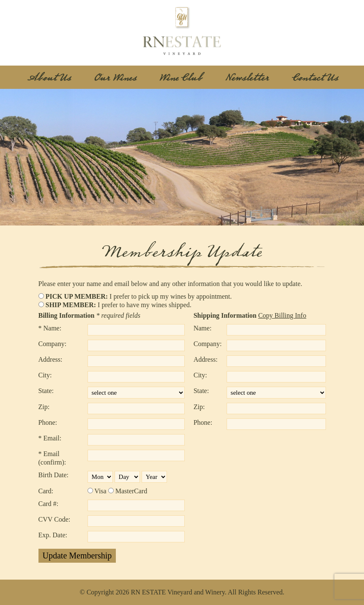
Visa (100, 491)
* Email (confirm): (52, 458)
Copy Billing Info (282, 315)
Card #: (49, 504)
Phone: (48, 422)
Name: (203, 328)
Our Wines (115, 78)
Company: (53, 344)
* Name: (50, 328)
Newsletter (247, 78)
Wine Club (181, 78)
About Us (49, 78)
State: (46, 391)
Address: (51, 359)
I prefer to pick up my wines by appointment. (139, 296)
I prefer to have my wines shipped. (119, 305)
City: (45, 375)
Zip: (44, 407)
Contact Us (315, 78)
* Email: (50, 438)
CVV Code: (55, 519)
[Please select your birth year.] (154, 477)
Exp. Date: (53, 535)
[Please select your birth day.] (127, 477)
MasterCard (131, 491)
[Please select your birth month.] (100, 477)
